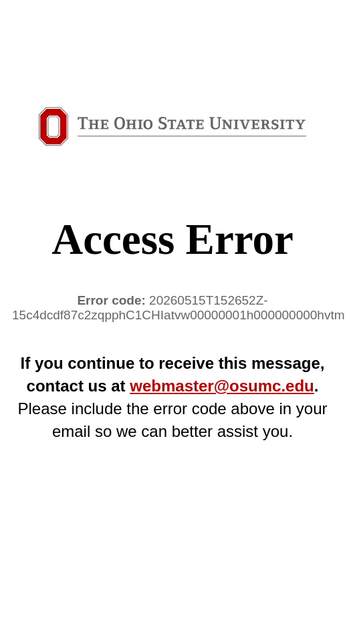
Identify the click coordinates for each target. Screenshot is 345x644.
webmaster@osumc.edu (222, 386)
